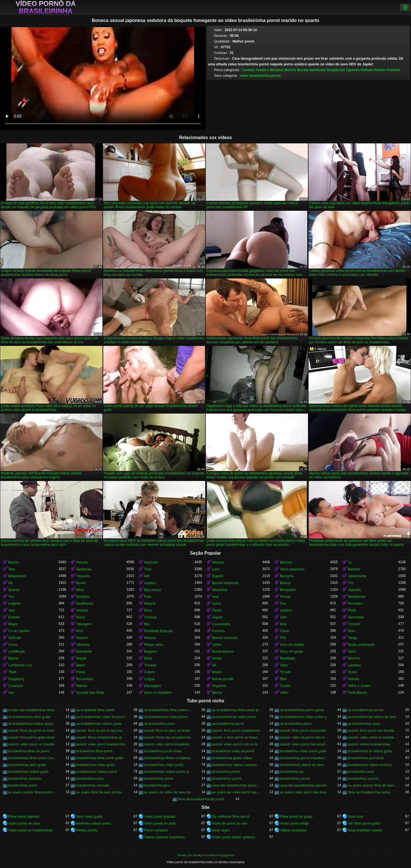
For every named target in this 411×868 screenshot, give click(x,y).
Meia (80, 590)
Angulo (217, 617)
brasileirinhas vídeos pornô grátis (169, 772)
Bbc (147, 624)
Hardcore (151, 562)
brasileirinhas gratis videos (232, 758)
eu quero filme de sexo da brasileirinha (101, 792)
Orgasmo (219, 686)
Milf (147, 576)
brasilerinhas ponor (159, 779)
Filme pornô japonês (24, 817)
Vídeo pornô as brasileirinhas (30, 830)
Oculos (285, 686)
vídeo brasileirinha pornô (260, 76)
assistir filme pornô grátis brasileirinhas (33, 737)
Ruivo (81, 617)
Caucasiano (221, 624)
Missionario (17, 576)
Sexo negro (221, 830)
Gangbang (16, 679)
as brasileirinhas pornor (366, 710)
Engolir (81, 658)
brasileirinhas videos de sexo (302, 765)
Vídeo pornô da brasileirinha (46, 7)
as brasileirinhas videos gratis (31, 724)
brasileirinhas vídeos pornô (97, 772)
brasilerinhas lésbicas (25, 779)
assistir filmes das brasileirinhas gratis (169, 737)
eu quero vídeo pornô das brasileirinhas (305, 792)
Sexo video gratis (89, 817)
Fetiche (82, 686)
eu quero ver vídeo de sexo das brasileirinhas (169, 792)
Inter (283, 617)
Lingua (149, 679)
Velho (284, 693)
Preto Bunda (357, 693)
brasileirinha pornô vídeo (163, 751)
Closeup (150, 617)
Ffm (283, 638)
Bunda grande (223, 679)
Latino (217, 645)
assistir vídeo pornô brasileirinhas (169, 744)
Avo (11, 693)
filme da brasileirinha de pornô (201, 799)
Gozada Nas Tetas (90, 693)
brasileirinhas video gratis (95, 765)
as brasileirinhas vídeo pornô (234, 717)
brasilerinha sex (292, 772)
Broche (290, 70)
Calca (216, 604)
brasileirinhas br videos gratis (370, 751)
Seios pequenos (292, 569)
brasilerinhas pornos (363, 779)
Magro (13, 624)
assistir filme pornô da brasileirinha (305, 731)
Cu (350, 562)
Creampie (16, 686)
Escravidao (85, 679)
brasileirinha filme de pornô (29, 751)
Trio (351, 583)
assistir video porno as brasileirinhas (33, 744)
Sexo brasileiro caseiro (365, 830)
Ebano (13, 658)
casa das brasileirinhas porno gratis (237, 785)
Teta (12, 569)
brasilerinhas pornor (295, 779)
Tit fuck (285, 672)
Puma (81, 672)
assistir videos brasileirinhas (369, 744)
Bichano (277, 70)
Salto (284, 665)
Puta (148, 597)
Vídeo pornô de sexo (24, 823)
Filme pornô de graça (296, 817)
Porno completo (156, 830)
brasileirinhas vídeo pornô (164, 765)
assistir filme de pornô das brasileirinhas (101, 731)
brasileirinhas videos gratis (28, 772)
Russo (353, 672)
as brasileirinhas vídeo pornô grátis (305, 717)
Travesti (150, 665)
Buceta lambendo (311, 70)
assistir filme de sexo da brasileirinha (169, 731)
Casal (284, 631)
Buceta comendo (225, 638)
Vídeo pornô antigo (294, 823)
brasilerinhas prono (23, 785)
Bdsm (81, 665)
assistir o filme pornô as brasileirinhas (237, 737)
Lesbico (286, 610)
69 (214, 665)
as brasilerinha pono (160, 724)
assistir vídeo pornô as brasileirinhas (373, 737)
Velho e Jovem (359, 686)
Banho (217, 693)
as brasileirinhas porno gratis (302, 710)
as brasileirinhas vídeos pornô (99, 724)
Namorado (356, 617)
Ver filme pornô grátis (364, 823)
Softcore (15, 638)
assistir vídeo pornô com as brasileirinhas (237, 744)
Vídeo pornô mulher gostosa (234, 837)
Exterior (14, 617)
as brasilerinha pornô (228, 724)
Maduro (150, 638)
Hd (10, 583)
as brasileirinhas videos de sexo (372, 717)
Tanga (353, 638)
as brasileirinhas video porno (166, 717)
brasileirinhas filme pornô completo (33, 758)
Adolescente (357, 576)
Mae (283, 624)
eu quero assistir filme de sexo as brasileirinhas (373, 785)
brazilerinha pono (157, 785)
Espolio (218, 576)
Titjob (12, 672)
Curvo (13, 645)
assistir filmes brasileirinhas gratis (101, 737)
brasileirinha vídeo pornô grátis (303, 751)
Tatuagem (84, 624)
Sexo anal (355, 817)
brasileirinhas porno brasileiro (302, 758)
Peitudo (367, 70)
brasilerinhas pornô (227, 779)
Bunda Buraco (223, 651)
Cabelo (150, 672)
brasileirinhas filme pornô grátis (100, 758)
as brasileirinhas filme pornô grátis (237, 710)
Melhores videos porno (93, 823)
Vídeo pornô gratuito (160, 817)
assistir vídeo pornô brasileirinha (101, 744)
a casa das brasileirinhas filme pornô (33, 710)
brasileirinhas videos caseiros (234, 765)
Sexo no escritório (158, 693)
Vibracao (83, 645)
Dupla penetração (361, 645)
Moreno (218, 562)
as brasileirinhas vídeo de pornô (100, 717)
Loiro (216, 569)
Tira (11, 597)
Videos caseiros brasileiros (165, 837)
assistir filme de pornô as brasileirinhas (33, 731)
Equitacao (84, 569)
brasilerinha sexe (361, 772)
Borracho (287, 576)
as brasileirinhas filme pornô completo (169, 710)
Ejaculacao (153, 590)
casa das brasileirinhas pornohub (305, 785)
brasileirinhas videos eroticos (370, 765)
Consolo (354, 624)
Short (352, 651)
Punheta (393, 70)
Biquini (217, 672)
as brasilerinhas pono (364, 724)
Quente (14, 590)
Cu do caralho (19, 631)
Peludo (380, 70)
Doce (148, 610)
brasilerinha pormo (226, 772)
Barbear (354, 569)
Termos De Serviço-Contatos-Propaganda (205, 855)
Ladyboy (354, 665)
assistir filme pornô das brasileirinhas (373, 731)
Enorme (354, 658)
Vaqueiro (83, 576)
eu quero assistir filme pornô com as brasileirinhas (33, 792)
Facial (217, 610)
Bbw (283, 679)
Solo (12, 610)
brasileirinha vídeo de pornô (233, 751)
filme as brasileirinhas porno (369, 792)
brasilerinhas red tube (93, 785)
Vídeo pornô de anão (160, 823)
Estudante (84, 651)
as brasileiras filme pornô (95, 710)
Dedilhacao (85, 604)
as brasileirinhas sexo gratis (29, 717)
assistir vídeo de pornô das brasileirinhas (305, 737)
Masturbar (220, 590)
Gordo (217, 658)
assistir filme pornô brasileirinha (236, 731)
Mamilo (353, 679)
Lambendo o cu (20, 665)
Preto (352, 610)
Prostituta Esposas (158, 631)
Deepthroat (336, 70)
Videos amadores (293, 830)
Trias (148, 569)
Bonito (81, 583)
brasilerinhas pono (90, 779)
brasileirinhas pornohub (366, 758)
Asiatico (262, 70)
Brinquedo (288, 590)
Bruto (148, 658)
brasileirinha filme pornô (94, 751)
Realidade (288, 658)
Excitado (83, 597)
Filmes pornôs (87, 830)
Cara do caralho (292, 645)
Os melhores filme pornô (231, 817)
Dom (351, 631)
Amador (248, 70)
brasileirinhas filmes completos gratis (169, 758)
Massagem (153, 686)
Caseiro (82, 638)
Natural (150, 604)
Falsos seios (154, 645)
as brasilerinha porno (296, 724)
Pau (283, 604)
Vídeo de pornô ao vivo (230, 823)
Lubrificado (17, 651)
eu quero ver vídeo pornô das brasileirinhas (237, 792)
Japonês (353, 70)
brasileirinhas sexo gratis (27, 765)
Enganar (151, 651)
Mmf (79, 631)
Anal (215, 597)
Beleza (285, 583)
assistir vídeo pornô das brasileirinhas (305, 744)
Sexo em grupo (292, 651)
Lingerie (14, 604)
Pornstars (355, 604)
